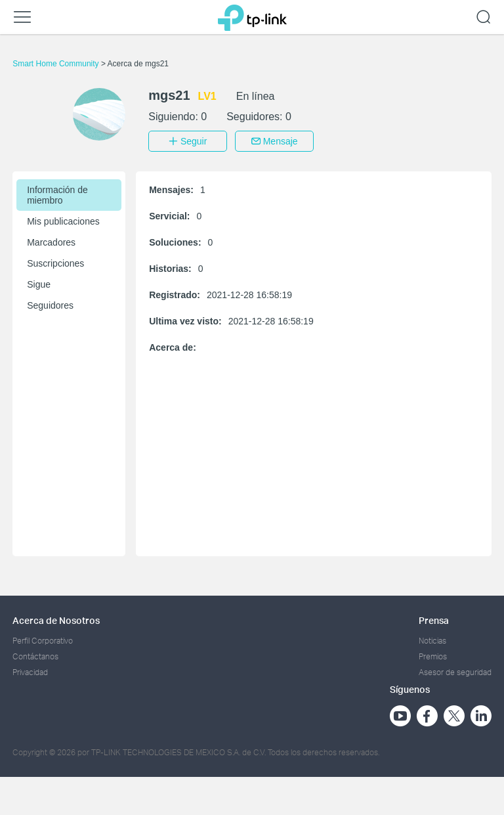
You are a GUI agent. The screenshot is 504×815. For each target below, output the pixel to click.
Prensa (434, 619)
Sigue (39, 283)
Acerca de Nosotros (56, 619)
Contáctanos (35, 655)
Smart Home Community (57, 64)
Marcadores (51, 241)
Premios (433, 655)
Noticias (432, 639)
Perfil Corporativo (43, 639)
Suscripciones (55, 262)
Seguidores (50, 304)
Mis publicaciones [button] (63, 220)
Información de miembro (57, 194)
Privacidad (30, 672)
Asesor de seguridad (455, 672)
